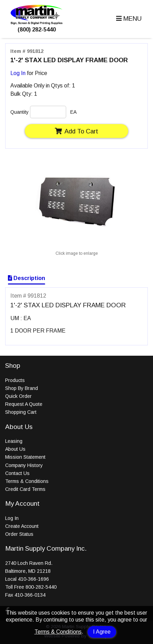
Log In (18, 73)
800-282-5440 (41, 587)
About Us (15, 449)
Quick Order (18, 396)
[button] (128, 19)
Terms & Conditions (58, 632)
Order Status (19, 534)
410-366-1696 (33, 579)
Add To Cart (76, 131)
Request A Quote (24, 404)
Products (15, 380)
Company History (24, 465)
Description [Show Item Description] (27, 278)
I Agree (102, 632)
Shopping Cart (21, 412)
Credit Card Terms (25, 489)
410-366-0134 (30, 595)
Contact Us (17, 473)
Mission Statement (25, 457)
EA (73, 112)
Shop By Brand (22, 388)
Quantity (19, 112)
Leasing (14, 441)
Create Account (22, 526)
